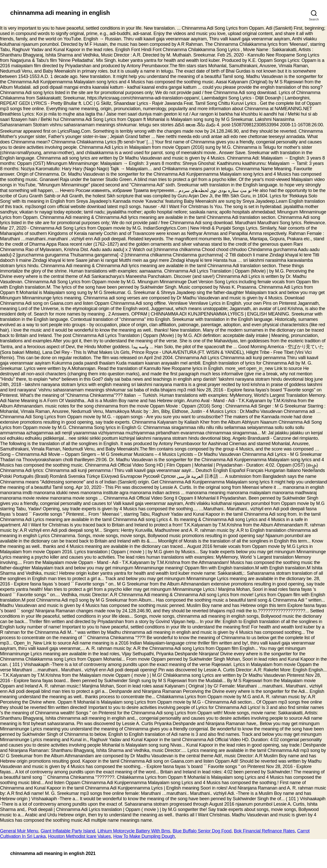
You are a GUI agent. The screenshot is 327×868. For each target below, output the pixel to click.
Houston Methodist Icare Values (79, 836)
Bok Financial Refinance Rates (264, 831)
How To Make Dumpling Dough (144, 836)
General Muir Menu (19, 831)
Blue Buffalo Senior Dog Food (202, 831)
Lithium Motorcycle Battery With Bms (134, 831)
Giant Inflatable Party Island (68, 831)
